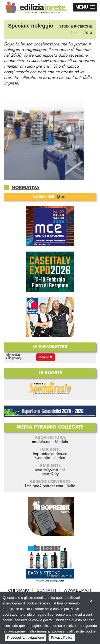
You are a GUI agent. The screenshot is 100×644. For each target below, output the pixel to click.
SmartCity (50, 474)
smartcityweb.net (50, 470)
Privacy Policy (62, 637)
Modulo (61, 442)
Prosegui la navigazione (26, 637)
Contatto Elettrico (50, 458)
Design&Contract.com (44, 486)
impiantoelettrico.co (50, 454)
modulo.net (42, 442)
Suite (71, 486)
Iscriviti (45, 357)
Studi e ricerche (76, 26)
